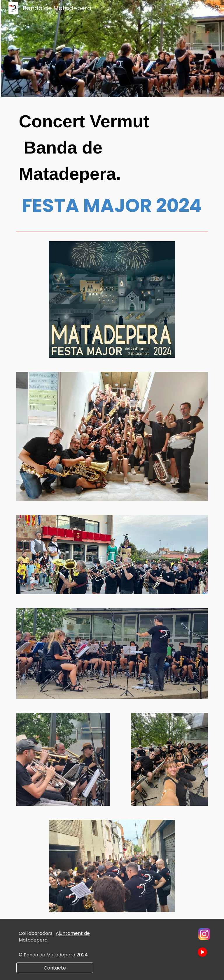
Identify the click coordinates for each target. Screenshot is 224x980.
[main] (112, 164)
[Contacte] (55, 968)
